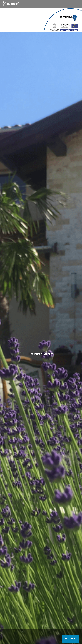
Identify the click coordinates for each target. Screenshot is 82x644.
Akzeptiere (70, 639)
